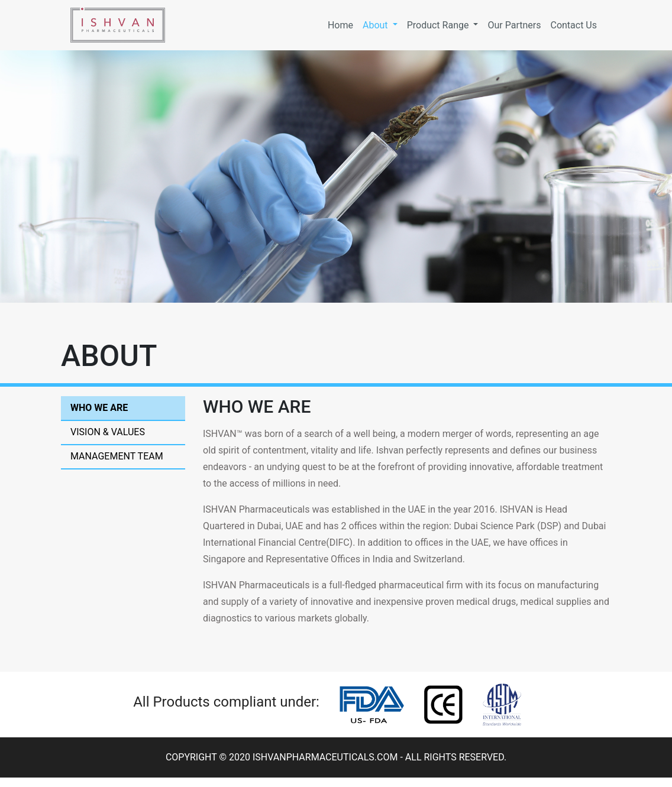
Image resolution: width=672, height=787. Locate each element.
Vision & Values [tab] (108, 432)
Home (343, 24)
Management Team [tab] (117, 456)
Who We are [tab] (99, 408)
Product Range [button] (439, 25)
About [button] (377, 25)
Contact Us (574, 25)
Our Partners (514, 25)
